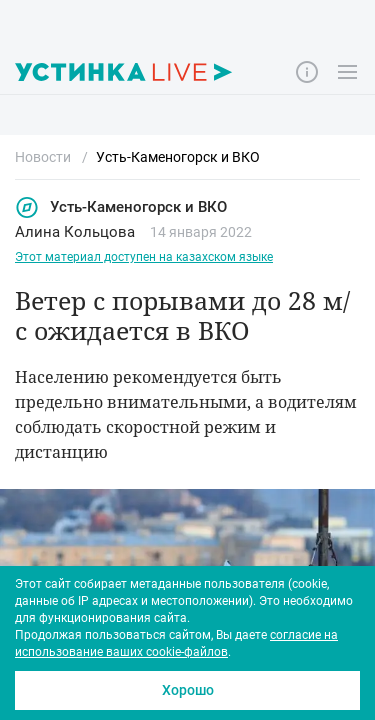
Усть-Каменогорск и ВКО (121, 207)
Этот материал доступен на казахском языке (144, 257)
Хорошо (188, 690)
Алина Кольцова (75, 232)
